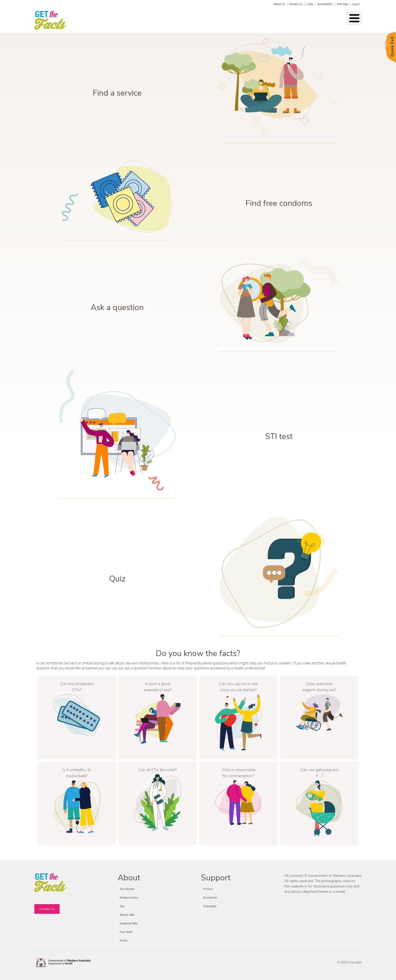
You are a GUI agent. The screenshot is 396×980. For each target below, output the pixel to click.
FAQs (123, 941)
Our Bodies (101, 20)
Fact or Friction (333, 20)
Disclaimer (210, 898)
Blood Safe (281, 20)
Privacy (208, 889)
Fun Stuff (305, 20)
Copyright (210, 906)
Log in (356, 4)
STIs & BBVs (159, 20)
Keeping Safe (201, 20)
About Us (279, 4)
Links (310, 4)
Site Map (342, 4)
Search (358, 21)
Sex (180, 20)
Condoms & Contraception (242, 20)
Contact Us (296, 4)
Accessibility (325, 4)
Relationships (129, 20)
